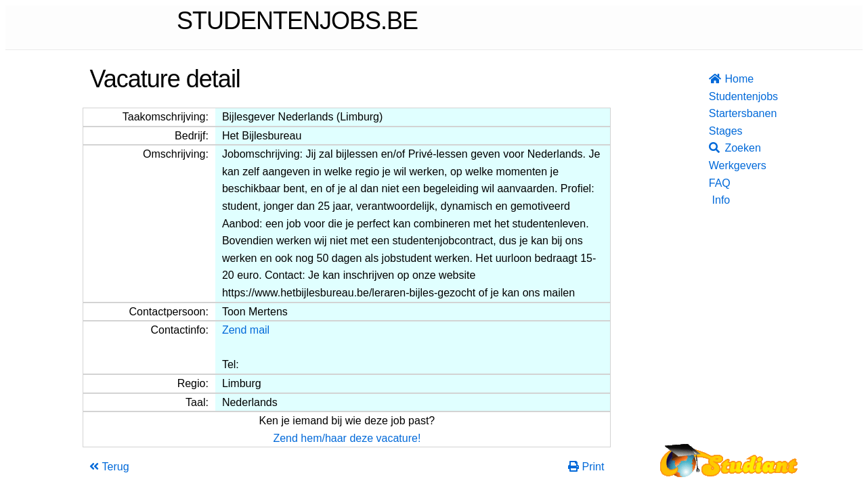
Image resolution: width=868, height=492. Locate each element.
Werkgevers (719, 165)
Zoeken (719, 148)
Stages (719, 131)
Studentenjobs (719, 96)
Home (719, 79)
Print (586, 467)
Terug (109, 467)
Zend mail (246, 330)
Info (721, 200)
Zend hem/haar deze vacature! (347, 438)
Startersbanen (719, 113)
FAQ (719, 183)
